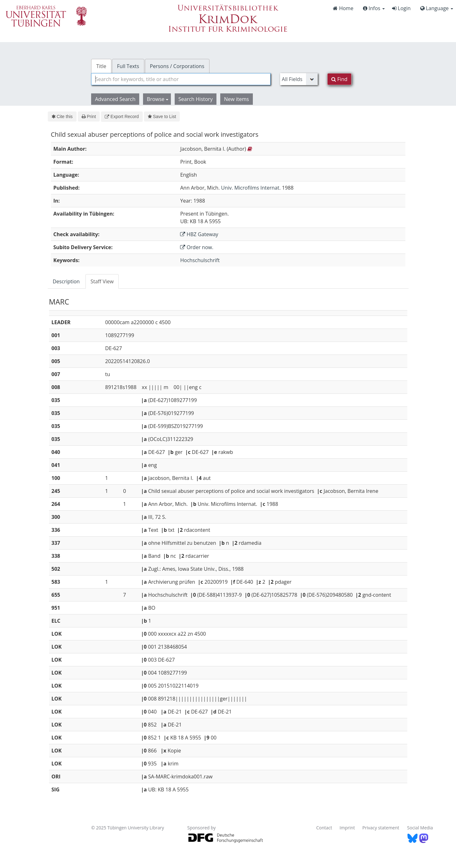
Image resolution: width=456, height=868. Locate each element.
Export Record (122, 116)
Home (343, 8)
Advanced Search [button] (115, 99)
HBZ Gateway (199, 234)
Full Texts (128, 66)
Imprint (347, 828)
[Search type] (299, 79)
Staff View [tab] (102, 281)
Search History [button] (196, 99)
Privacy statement (381, 828)
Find (339, 79)
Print (89, 116)
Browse (158, 99)
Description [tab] (66, 281)
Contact (324, 828)
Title (101, 66)
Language (437, 8)
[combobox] (181, 79)
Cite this (62, 116)
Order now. (197, 247)
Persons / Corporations (177, 66)
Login (401, 8)
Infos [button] (374, 8)
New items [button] (237, 99)
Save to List (162, 116)
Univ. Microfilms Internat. (251, 188)
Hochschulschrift (200, 260)
